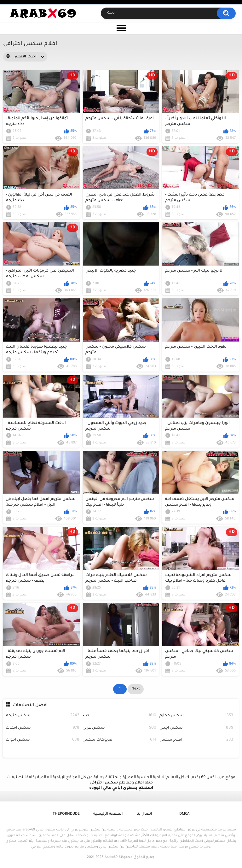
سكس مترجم (43, 716)
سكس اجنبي (196, 728)
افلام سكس (196, 740)
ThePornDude (66, 814)
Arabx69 (111, 857)
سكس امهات (43, 728)
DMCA (184, 814)
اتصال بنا (144, 814)
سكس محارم (196, 716)
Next (136, 689)
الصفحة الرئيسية (108, 814)
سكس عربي (119, 728)
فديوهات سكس (119, 740)
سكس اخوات (43, 740)
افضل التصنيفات (30, 705)
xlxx (119, 716)
